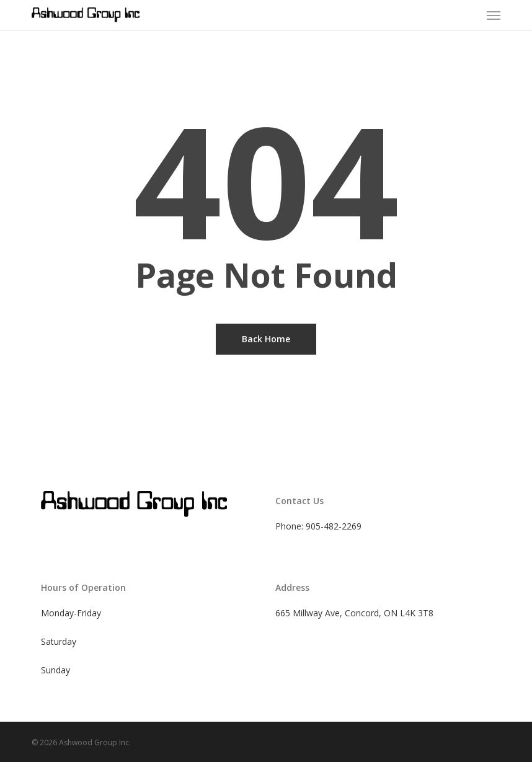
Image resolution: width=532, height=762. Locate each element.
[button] (494, 15)
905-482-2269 (334, 526)
